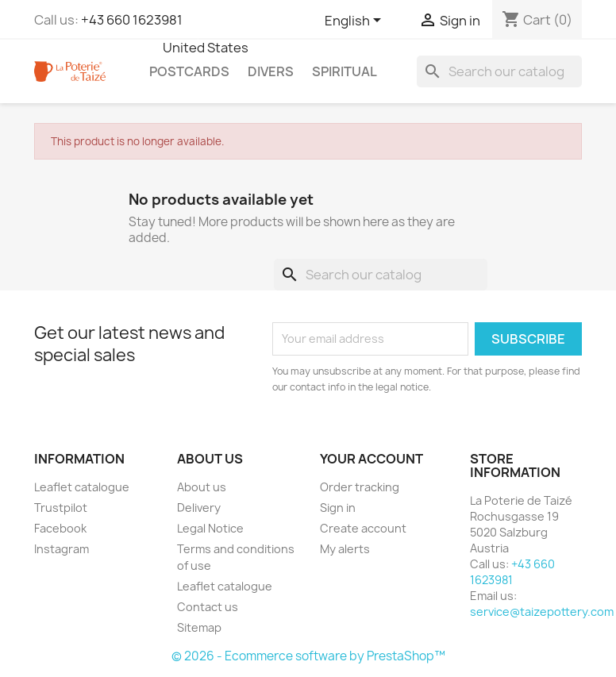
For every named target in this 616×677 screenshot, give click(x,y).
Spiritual (345, 71)
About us (202, 487)
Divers (271, 71)
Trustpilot (61, 508)
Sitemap (199, 627)
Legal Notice (210, 528)
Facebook (60, 528)
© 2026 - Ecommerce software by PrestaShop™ (308, 656)
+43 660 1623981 (132, 20)
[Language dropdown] (356, 21)
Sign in (338, 508)
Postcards (189, 71)
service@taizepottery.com (542, 612)
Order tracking (360, 487)
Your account (372, 459)
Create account (363, 528)
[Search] (499, 71)
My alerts (345, 549)
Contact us (208, 607)
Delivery (199, 508)
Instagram (62, 549)
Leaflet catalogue (82, 487)
